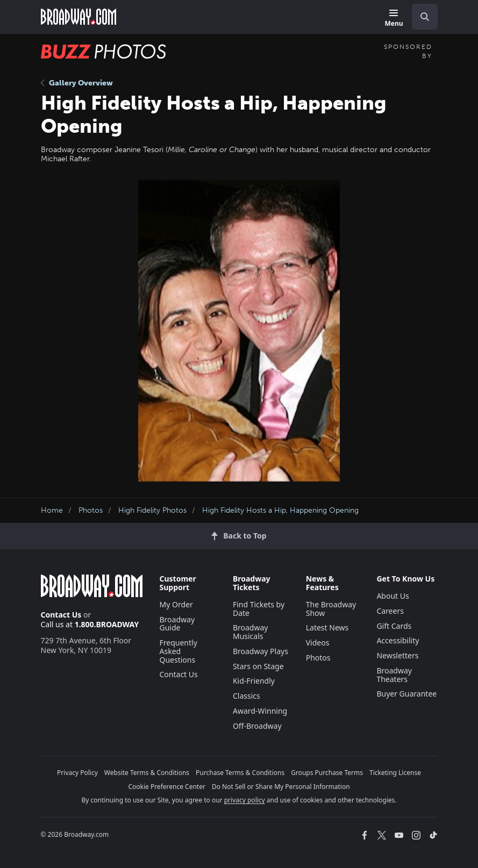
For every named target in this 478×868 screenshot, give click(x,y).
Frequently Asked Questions (179, 651)
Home (52, 510)
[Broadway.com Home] (79, 17)
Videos (318, 643)
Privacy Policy (77, 773)
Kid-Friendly (254, 681)
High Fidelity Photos (152, 510)
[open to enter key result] (425, 17)
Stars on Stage (258, 666)
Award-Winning (260, 711)
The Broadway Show (331, 609)
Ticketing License (395, 773)
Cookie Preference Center (167, 787)
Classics (247, 696)
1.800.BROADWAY (107, 624)
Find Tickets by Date (259, 609)
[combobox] (420, 17)
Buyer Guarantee (406, 694)
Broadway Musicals (251, 632)
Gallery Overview (77, 83)
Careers (390, 611)
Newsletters (397, 655)
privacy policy (245, 800)
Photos (91, 510)
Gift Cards (394, 626)
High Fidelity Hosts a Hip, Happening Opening (280, 510)
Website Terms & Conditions (147, 773)
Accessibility (398, 640)
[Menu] (394, 19)
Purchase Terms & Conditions (240, 773)
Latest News (327, 627)
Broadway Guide (177, 624)
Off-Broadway (257, 726)
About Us (393, 596)
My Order (176, 604)
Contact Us (61, 615)
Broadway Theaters (394, 675)
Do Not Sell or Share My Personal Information (281, 787)
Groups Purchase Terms (327, 773)
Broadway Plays (261, 651)
